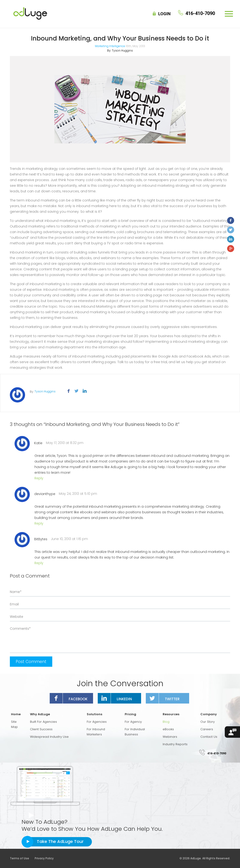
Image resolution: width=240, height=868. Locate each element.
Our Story (208, 722)
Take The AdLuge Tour (60, 841)
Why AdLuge (40, 714)
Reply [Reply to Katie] (39, 478)
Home (16, 714)
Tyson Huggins (122, 50)
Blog (166, 722)
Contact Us (209, 737)
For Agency (133, 722)
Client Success (41, 729)
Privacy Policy (44, 858)
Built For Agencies (43, 722)
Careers (207, 729)
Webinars (170, 737)
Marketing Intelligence (110, 46)
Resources (171, 714)
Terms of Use (22, 858)
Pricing (130, 714)
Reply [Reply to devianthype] (39, 523)
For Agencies (97, 722)
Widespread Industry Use (49, 737)
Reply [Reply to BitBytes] (39, 563)
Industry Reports (175, 744)
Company (209, 714)
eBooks (168, 729)
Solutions (94, 714)
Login (164, 14)
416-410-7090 (217, 753)
